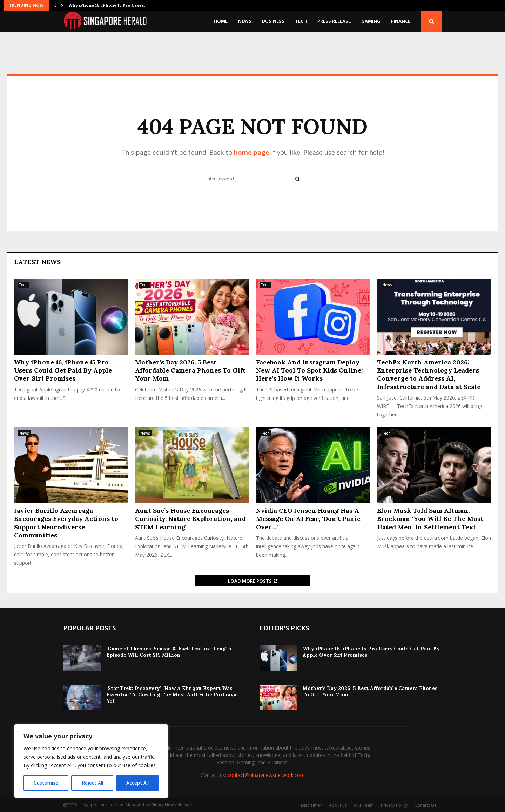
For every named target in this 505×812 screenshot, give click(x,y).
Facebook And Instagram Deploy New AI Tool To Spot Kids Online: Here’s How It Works (309, 370)
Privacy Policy (394, 805)
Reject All (92, 783)
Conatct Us (425, 805)
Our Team (364, 805)
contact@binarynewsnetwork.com (266, 775)
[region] (91, 761)
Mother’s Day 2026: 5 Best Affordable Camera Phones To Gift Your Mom (190, 370)
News (245, 21)
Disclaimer (311, 805)
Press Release (334, 21)
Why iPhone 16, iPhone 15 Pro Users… (108, 5)
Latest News (37, 262)
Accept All (137, 783)
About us (338, 805)
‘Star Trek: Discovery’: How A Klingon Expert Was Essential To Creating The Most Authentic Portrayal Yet (172, 694)
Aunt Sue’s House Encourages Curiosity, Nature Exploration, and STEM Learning (190, 519)
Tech (301, 21)
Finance (401, 21)
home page (252, 152)
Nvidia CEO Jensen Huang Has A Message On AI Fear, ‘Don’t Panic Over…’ (308, 519)
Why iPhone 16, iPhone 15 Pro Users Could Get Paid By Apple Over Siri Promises (63, 370)
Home (221, 21)
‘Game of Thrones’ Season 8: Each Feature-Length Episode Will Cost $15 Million (169, 652)
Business (273, 21)
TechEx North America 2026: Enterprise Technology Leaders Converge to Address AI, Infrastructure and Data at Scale (429, 374)
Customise (46, 783)
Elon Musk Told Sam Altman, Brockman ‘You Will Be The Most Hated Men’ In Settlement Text (430, 519)
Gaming (371, 21)
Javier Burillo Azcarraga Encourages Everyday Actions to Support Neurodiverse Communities (66, 523)
